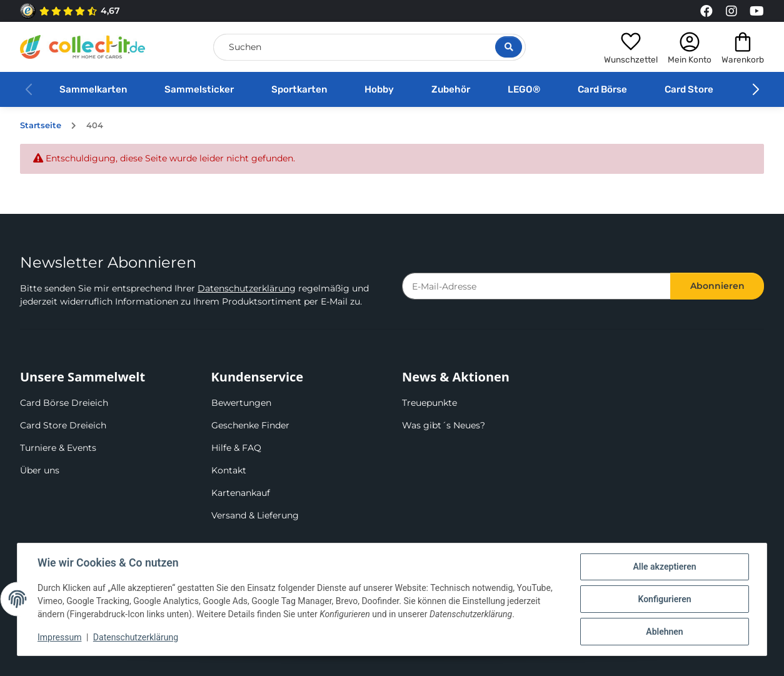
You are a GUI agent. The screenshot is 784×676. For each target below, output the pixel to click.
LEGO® (524, 89)
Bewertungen (241, 403)
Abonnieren (717, 286)
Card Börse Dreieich (64, 403)
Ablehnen (664, 632)
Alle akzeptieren (664, 567)
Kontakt (229, 470)
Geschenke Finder (250, 425)
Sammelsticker (199, 89)
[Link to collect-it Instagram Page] (731, 11)
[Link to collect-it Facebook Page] (706, 11)
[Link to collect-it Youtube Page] (756, 11)
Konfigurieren (664, 599)
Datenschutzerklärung (247, 288)
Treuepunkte (430, 403)
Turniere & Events (58, 448)
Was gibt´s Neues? (444, 425)
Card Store (689, 89)
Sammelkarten (93, 89)
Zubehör (451, 89)
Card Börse (602, 89)
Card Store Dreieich (63, 425)
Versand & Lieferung (255, 515)
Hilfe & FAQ (236, 448)
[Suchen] (369, 47)
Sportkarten (299, 89)
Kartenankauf (241, 493)
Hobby (379, 89)
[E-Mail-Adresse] (536, 286)
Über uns (40, 470)
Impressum (59, 637)
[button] (631, 47)
